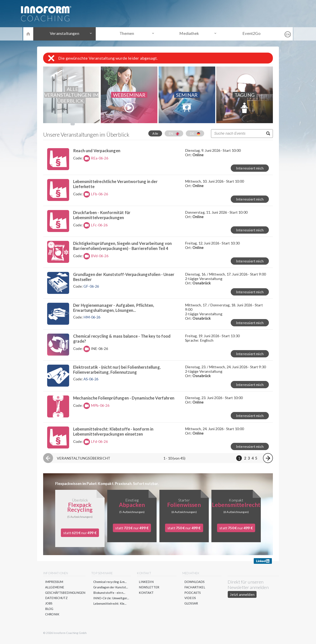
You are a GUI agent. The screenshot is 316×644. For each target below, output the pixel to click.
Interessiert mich (250, 169)
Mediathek (188, 34)
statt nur (80, 536)
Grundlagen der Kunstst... (111, 590)
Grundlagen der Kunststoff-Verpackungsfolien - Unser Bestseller (125, 278)
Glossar (191, 607)
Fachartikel (195, 590)
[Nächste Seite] (268, 461)
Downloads (195, 585)
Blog (49, 612)
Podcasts (193, 596)
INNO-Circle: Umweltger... (111, 601)
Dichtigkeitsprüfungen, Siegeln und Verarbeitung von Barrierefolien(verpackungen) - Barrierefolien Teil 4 (123, 247)
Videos (190, 601)
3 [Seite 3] (249, 461)
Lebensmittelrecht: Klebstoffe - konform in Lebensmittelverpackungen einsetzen (114, 434)
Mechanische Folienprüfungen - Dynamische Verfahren (125, 401)
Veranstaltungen (67, 34)
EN (174, 133)
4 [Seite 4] (253, 461)
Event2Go (249, 34)
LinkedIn (146, 585)
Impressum (54, 585)
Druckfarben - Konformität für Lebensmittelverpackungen (103, 216)
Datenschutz (56, 601)
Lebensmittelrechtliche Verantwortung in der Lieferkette (116, 184)
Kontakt (146, 596)
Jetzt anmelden (242, 598)
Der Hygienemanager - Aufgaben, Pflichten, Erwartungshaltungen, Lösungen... (115, 309)
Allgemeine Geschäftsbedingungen (65, 593)
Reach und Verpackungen (98, 151)
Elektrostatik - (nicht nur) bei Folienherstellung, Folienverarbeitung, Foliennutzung (118, 372)
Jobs (49, 607)
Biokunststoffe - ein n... (109, 596)
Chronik (52, 618)
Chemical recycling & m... (110, 585)
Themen (128, 34)
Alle (155, 133)
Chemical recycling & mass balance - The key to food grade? (123, 341)
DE (195, 133)
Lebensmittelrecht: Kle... (110, 607)
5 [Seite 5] (256, 461)
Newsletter (149, 590)
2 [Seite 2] (245, 461)
